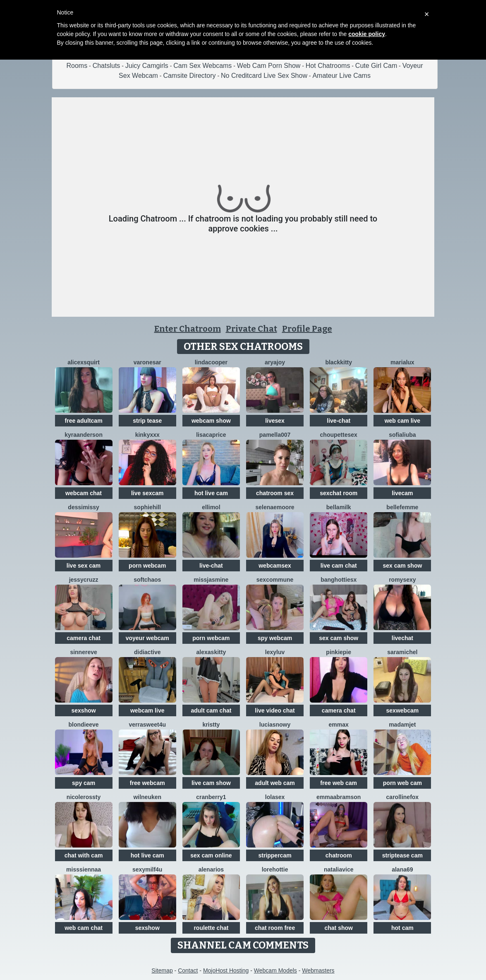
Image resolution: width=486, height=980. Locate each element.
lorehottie (275, 869)
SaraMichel (402, 652)
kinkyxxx (147, 435)
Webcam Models (275, 970)
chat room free (275, 928)
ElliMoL (211, 507)
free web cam (339, 783)
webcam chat (84, 493)
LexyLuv (275, 652)
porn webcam (147, 566)
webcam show (211, 421)
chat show (338, 928)
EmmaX (339, 725)
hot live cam (211, 493)
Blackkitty (339, 362)
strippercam (275, 855)
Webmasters (318, 970)
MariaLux (402, 362)
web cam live (402, 421)
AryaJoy (275, 362)
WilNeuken (147, 797)
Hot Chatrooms (328, 66)
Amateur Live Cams (341, 76)
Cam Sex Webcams (202, 66)
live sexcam (147, 493)
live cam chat (339, 566)
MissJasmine (211, 580)
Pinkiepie (339, 652)
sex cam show (402, 566)
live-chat (339, 421)
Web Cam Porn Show (269, 66)
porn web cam (402, 783)
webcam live (147, 710)
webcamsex (275, 566)
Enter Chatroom (188, 329)
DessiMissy (84, 507)
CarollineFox (403, 797)
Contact (188, 970)
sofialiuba (402, 435)
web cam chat (84, 928)
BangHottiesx (339, 580)
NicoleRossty (84, 797)
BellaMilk (339, 507)
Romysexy (402, 580)
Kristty (211, 725)
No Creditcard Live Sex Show (264, 76)
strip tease (147, 421)
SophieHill (147, 507)
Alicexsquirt (84, 362)
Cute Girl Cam (376, 66)
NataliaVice (339, 869)
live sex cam (84, 566)
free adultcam (84, 421)
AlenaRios (211, 869)
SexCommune (275, 580)
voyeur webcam (147, 638)
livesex (275, 421)
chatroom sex (275, 493)
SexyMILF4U (147, 869)
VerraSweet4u (147, 725)
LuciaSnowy (275, 725)
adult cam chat (211, 710)
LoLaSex (275, 797)
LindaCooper (211, 362)
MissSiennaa (84, 869)
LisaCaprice (211, 435)
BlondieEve (84, 725)
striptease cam (402, 855)
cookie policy (367, 34)
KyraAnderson (84, 435)
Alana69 (402, 869)
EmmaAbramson (339, 797)
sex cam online (211, 855)
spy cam (84, 783)
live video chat (275, 710)
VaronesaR (147, 362)
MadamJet (402, 725)
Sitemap (162, 970)
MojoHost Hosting (226, 970)
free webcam (147, 783)
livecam (402, 493)
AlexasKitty (211, 652)
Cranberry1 (211, 797)
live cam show (211, 783)
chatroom (339, 855)
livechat (402, 638)
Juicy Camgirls (147, 66)
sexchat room (339, 493)
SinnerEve (83, 652)
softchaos (147, 580)
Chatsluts (107, 66)
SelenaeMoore (275, 507)
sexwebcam (403, 710)
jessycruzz (84, 580)
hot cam (402, 928)
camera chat (84, 638)
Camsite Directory (189, 76)
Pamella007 (275, 435)
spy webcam (275, 638)
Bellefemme (402, 507)
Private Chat (251, 329)
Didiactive (147, 652)
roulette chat (211, 928)
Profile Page (307, 329)
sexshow (84, 710)
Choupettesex (339, 435)
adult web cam (275, 783)
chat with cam (84, 855)
